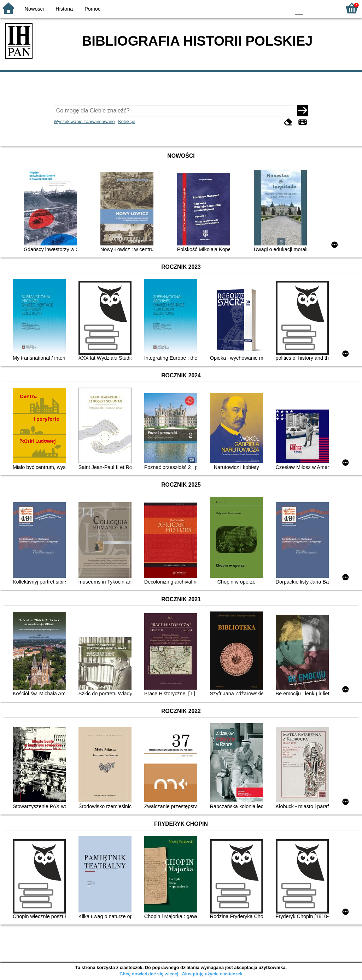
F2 (328, 8)
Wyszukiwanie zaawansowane (84, 121)
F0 (299, 8)
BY (283, 8)
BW (254, 8)
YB (268, 8)
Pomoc (92, 9)
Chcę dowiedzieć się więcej (149, 974)
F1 (311, 8)
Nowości (34, 9)
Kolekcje (127, 121)
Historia (64, 9)
